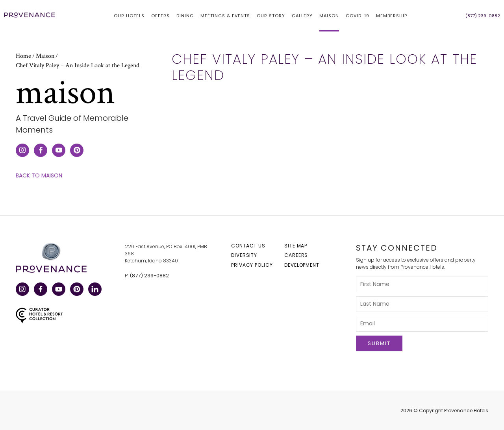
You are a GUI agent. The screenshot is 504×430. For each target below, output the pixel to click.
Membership (392, 16)
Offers (160, 16)
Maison (329, 16)
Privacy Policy (252, 265)
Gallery (302, 16)
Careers (296, 255)
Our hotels (129, 16)
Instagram (22, 290)
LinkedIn (94, 290)
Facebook (40, 290)
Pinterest (76, 290)
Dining (185, 16)
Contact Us (248, 246)
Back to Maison (39, 176)
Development (302, 265)
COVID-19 (358, 16)
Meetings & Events (225, 16)
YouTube (58, 290)
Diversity (244, 255)
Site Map (296, 246)
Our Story (271, 16)
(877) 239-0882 (149, 276)
